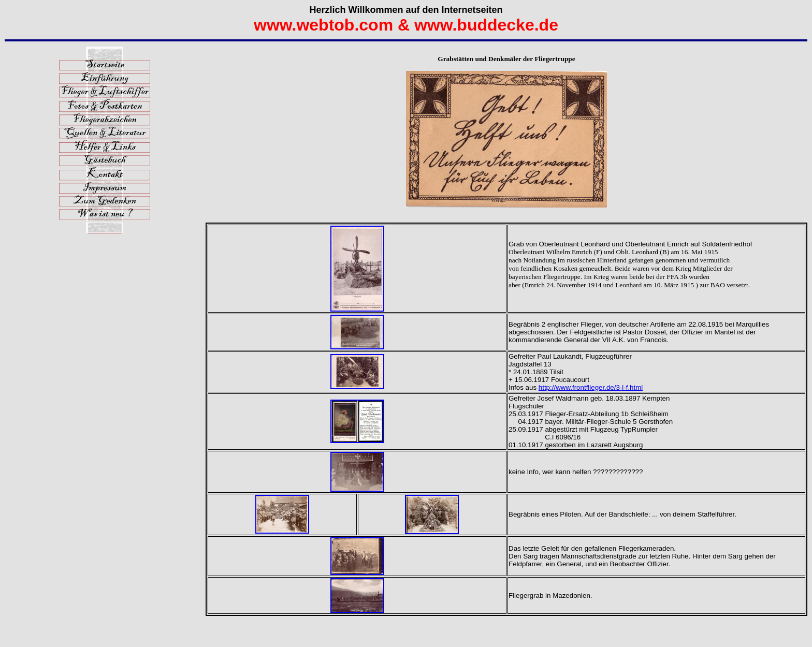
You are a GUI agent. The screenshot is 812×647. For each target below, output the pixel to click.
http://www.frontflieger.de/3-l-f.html (591, 387)
